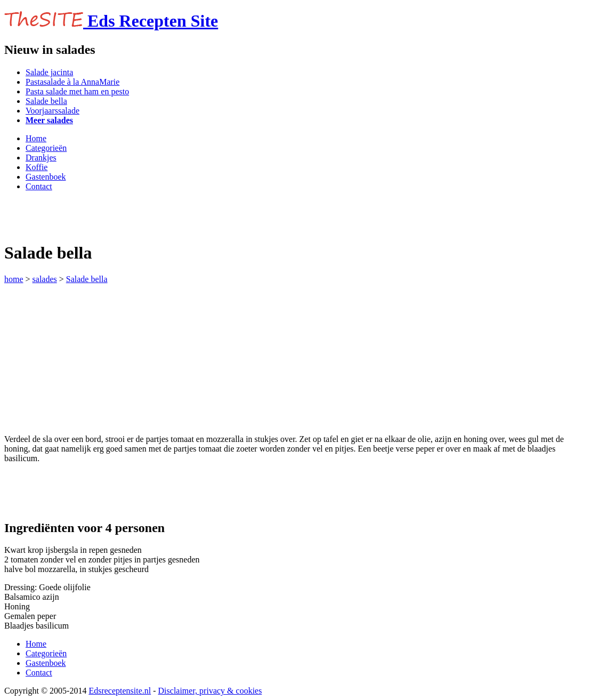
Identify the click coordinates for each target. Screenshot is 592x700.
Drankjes (41, 158)
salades (45, 279)
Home (36, 138)
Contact (39, 186)
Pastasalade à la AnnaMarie (72, 82)
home (14, 279)
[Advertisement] (129, 216)
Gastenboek (46, 177)
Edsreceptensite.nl (120, 691)
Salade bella (46, 101)
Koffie (37, 167)
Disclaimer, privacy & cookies (210, 691)
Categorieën (46, 148)
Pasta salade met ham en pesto (77, 91)
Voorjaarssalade (52, 111)
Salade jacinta (49, 72)
